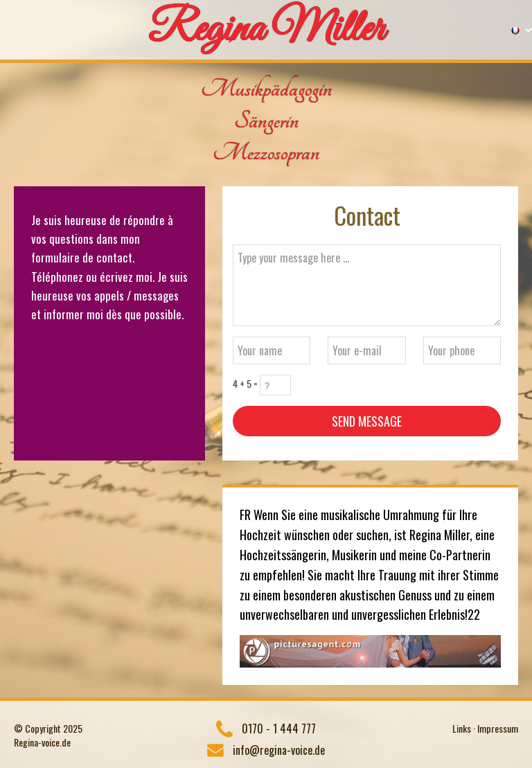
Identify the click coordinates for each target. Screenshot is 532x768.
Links (462, 729)
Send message (367, 421)
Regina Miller (266, 30)
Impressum (498, 729)
